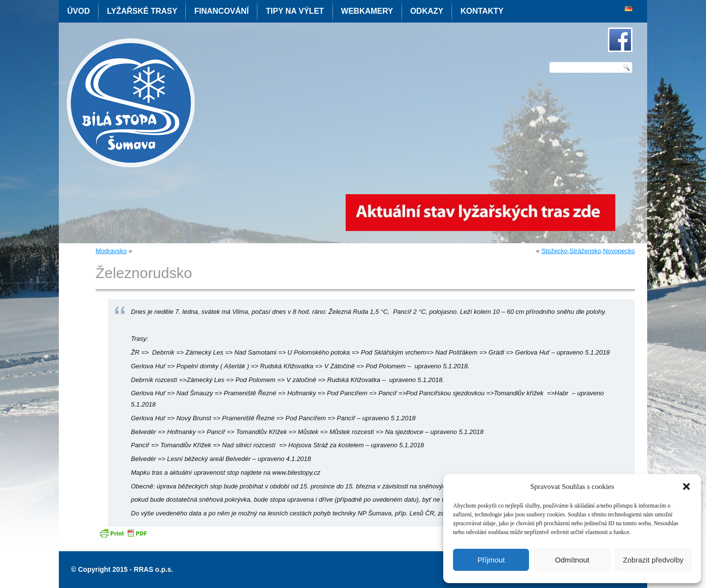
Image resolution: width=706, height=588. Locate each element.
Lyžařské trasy (142, 11)
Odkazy (427, 11)
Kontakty (482, 11)
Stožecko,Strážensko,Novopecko (588, 251)
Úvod (78, 11)
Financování (221, 11)
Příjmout (491, 560)
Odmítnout (572, 560)
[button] (686, 486)
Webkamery (367, 11)
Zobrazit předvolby (653, 560)
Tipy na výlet (295, 11)
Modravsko (111, 251)
